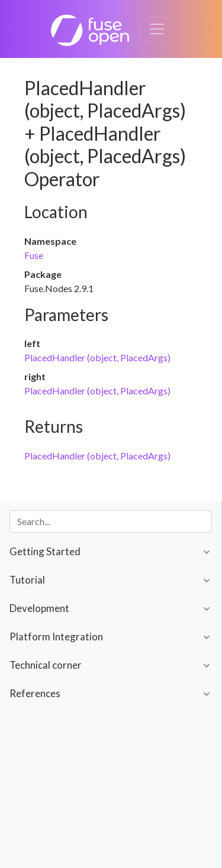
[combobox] (111, 522)
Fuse (34, 255)
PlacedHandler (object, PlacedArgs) (97, 357)
